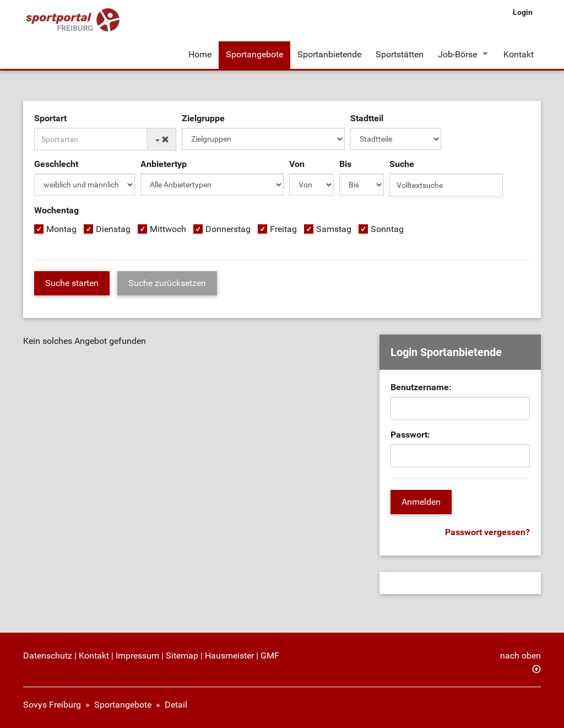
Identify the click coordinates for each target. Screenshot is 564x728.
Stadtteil (367, 118)
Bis (345, 164)
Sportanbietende (329, 54)
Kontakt (519, 54)
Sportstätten (400, 54)
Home (200, 54)
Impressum (137, 656)
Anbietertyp (164, 164)
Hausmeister (229, 656)
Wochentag (56, 210)
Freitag (283, 229)
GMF (270, 656)
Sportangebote (254, 54)
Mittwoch (168, 229)
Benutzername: (421, 387)
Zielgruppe (203, 118)
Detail (176, 705)
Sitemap (182, 656)
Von (297, 164)
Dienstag (113, 229)
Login (523, 12)
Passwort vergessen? (487, 532)
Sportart (50, 118)
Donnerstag (228, 229)
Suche (402, 164)
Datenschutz (48, 656)
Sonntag (387, 229)
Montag (61, 229)
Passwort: (410, 435)
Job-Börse (457, 54)
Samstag (334, 229)
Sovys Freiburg (52, 705)
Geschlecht (56, 164)
